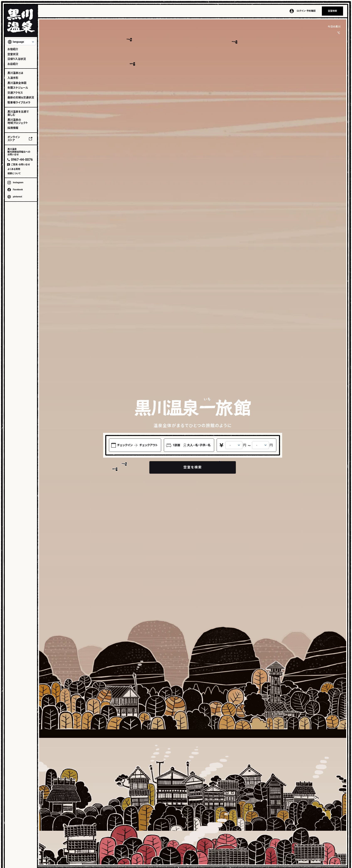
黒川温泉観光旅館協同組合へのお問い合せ (19, 152)
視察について (14, 174)
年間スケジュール (18, 88)
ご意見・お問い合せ (20, 165)
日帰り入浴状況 (17, 59)
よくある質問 (14, 169)
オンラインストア (14, 139)
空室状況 (13, 54)
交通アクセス (15, 93)
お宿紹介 (13, 49)
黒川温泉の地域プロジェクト (18, 121)
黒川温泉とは (15, 73)
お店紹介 (13, 64)
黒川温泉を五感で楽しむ (18, 113)
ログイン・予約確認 (306, 11)
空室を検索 (193, 467)
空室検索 (332, 11)
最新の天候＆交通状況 (21, 98)
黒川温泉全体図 (17, 83)
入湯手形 (13, 78)
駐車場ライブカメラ (19, 103)
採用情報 (13, 128)
